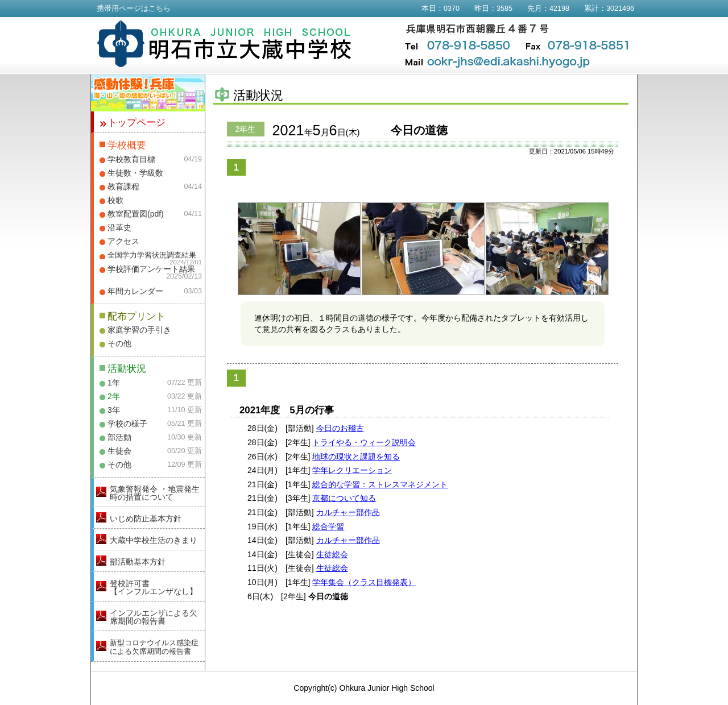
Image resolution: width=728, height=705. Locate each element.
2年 (114, 396)
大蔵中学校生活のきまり (154, 540)
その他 (119, 343)
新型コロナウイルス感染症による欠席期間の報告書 (154, 647)
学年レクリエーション (352, 470)
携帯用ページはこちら (134, 9)
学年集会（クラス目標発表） (364, 582)
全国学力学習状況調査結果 (152, 255)
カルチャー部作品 (348, 512)
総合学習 (328, 526)
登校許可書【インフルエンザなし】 (154, 587)
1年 (114, 383)
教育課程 (123, 186)
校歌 (115, 200)
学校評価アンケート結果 (151, 269)
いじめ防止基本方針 (146, 519)
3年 (114, 410)
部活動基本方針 (138, 562)
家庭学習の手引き (139, 330)
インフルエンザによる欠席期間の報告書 (154, 617)
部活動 (119, 437)
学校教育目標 (131, 159)
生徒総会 (332, 554)
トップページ (136, 123)
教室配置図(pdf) (136, 214)
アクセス (123, 241)
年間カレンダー (135, 291)
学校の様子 (127, 424)
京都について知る (344, 498)
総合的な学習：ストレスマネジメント (380, 484)
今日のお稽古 (340, 428)
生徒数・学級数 (135, 173)
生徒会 (119, 451)
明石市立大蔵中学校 (224, 44)
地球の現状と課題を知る (356, 457)
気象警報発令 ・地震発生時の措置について (155, 493)
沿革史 (119, 227)
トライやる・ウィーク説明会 (364, 442)
